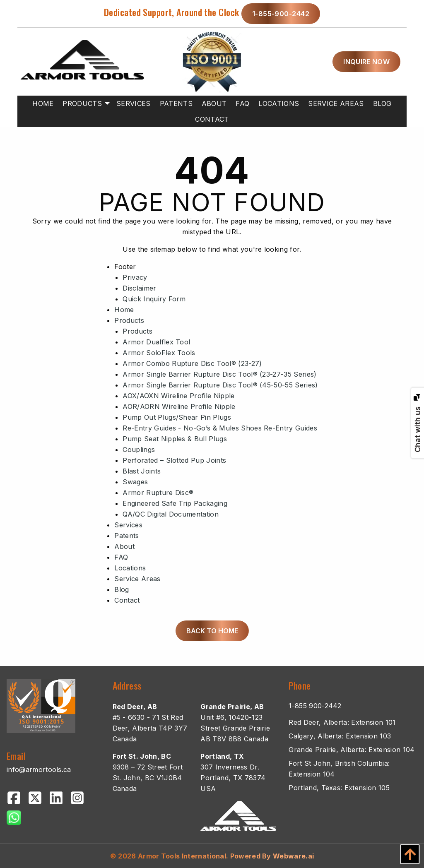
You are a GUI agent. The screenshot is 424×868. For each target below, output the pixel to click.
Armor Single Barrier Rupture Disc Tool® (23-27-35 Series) (219, 374)
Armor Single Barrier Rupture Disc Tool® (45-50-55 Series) (220, 385)
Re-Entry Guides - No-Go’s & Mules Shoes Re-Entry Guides (220, 428)
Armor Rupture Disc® (158, 493)
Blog (122, 589)
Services (128, 525)
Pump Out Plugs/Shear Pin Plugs (177, 417)
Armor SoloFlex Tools (159, 353)
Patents (126, 536)
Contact (127, 600)
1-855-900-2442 (281, 14)
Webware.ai (293, 856)
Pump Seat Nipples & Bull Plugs (175, 439)
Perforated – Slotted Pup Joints (174, 460)
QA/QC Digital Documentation (171, 514)
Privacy (135, 277)
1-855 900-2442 (315, 706)
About (124, 546)
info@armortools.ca (39, 769)
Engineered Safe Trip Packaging (175, 503)
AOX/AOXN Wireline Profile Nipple (178, 396)
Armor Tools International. (183, 856)
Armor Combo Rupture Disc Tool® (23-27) (192, 363)
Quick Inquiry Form (154, 299)
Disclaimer (139, 288)
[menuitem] (43, 103)
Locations (130, 568)
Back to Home (212, 631)
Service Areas (137, 579)
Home (124, 310)
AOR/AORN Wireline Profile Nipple (179, 406)
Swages (135, 482)
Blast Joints (142, 471)
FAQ (121, 557)
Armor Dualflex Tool (156, 342)
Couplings (139, 450)
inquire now (366, 62)
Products (129, 320)
